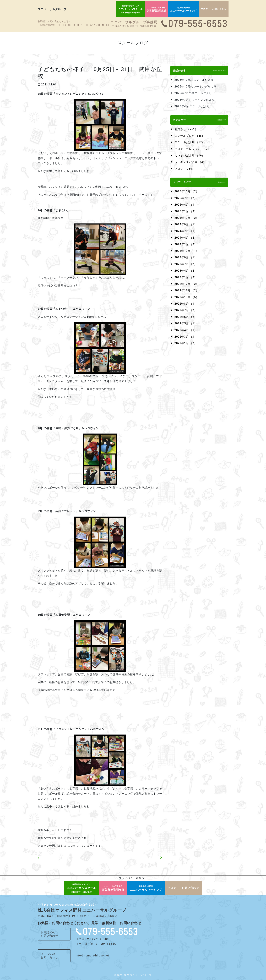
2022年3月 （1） (186, 337)
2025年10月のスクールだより (194, 80)
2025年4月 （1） (186, 205)
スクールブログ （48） (190, 136)
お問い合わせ (219, 9)
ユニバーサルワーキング (183, 9)
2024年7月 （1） (186, 231)
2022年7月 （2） (186, 310)
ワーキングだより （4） (190, 162)
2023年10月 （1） (187, 251)
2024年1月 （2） (186, 244)
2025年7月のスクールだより (193, 93)
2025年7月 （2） (186, 198)
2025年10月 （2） (187, 191)
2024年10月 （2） (187, 218)
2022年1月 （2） (186, 343)
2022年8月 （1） (186, 304)
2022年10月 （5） (187, 297)
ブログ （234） (185, 169)
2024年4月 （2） (186, 238)
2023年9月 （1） (186, 257)
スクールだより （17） (190, 142)
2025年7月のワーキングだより (195, 100)
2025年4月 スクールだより (192, 106)
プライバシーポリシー (133, 878)
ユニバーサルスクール (131, 9)
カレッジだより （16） (190, 155)
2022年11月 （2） (187, 290)
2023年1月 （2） (186, 277)
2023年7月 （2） (186, 264)
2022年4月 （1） (186, 330)
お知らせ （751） (186, 129)
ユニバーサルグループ (52, 9)
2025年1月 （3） (186, 211)
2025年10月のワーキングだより (196, 87)
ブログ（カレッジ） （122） (193, 149)
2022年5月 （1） (186, 323)
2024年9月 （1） (186, 224)
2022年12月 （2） (187, 284)
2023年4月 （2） (186, 271)
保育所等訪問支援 (156, 9)
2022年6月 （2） (186, 317)
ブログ (204, 9)
